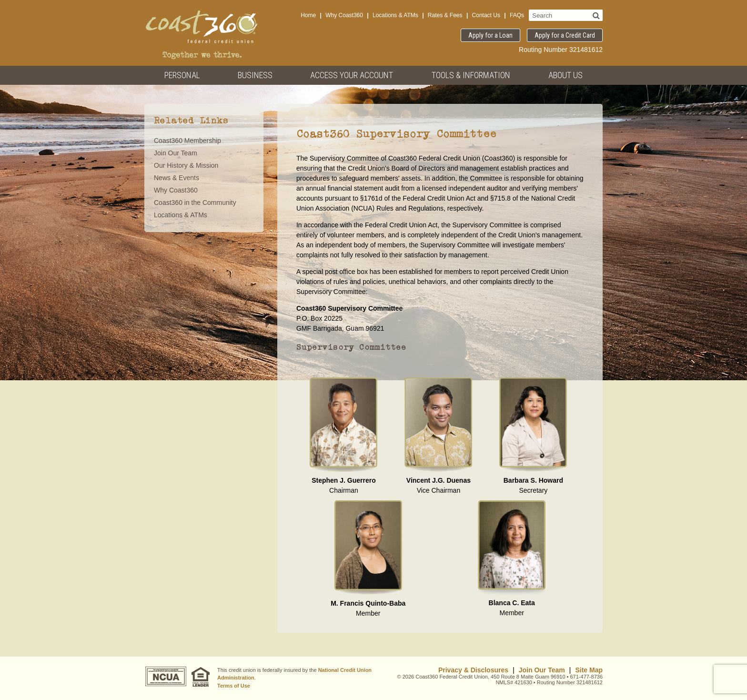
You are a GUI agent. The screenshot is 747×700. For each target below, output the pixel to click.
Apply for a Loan (490, 35)
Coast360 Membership (187, 141)
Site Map (589, 670)
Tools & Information (471, 75)
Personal (182, 75)
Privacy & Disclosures (473, 670)
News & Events (177, 178)
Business (255, 75)
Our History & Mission (186, 165)
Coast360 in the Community (195, 203)
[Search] (596, 15)
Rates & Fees (445, 15)
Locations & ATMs (395, 15)
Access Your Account (352, 75)
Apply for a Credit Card (565, 35)
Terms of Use (234, 686)
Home (308, 15)
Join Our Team (176, 153)
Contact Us (486, 15)
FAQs (517, 15)
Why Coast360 (344, 15)
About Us (565, 75)
